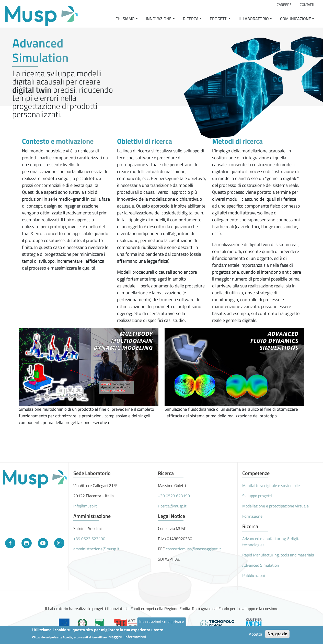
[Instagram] (59, 543)
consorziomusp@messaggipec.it (193, 549)
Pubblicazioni (254, 575)
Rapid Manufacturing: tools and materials (278, 555)
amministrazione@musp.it (96, 549)
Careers (284, 5)
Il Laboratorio (254, 19)
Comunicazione (296, 19)
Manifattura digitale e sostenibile (271, 485)
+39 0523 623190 (89, 539)
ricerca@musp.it (172, 506)
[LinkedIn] (27, 543)
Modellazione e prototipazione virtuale (275, 506)
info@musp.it (85, 506)
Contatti (307, 5)
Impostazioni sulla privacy (162, 623)
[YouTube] (43, 543)
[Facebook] (10, 543)
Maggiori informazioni (127, 638)
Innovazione (159, 19)
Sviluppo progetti (257, 496)
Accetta (256, 635)
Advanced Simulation (261, 565)
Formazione (252, 516)
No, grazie (277, 635)
